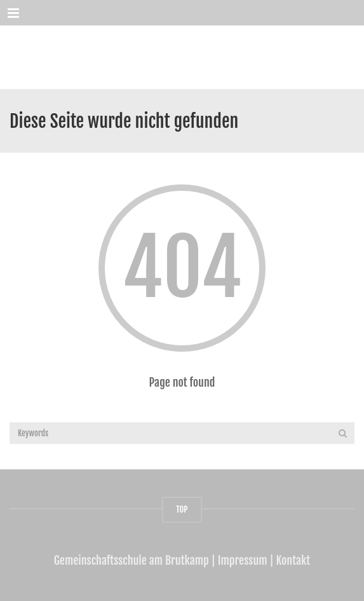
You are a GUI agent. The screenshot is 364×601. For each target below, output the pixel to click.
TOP (182, 509)
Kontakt (293, 560)
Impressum (243, 560)
